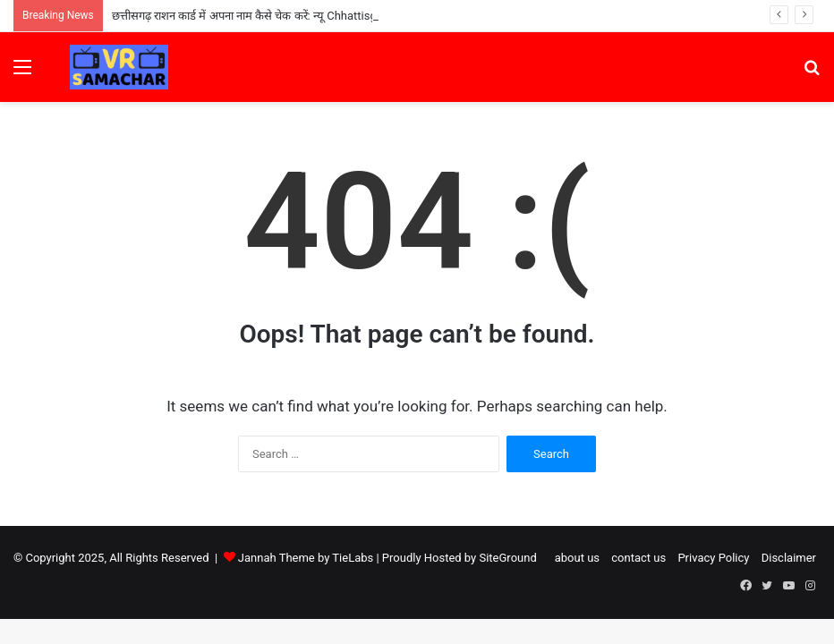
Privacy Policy (713, 558)
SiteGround (507, 558)
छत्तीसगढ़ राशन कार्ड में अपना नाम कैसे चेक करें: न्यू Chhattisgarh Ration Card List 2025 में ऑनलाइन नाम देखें (355, 16)
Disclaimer (789, 558)
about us (577, 558)
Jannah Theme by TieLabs (306, 558)
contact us (638, 558)
